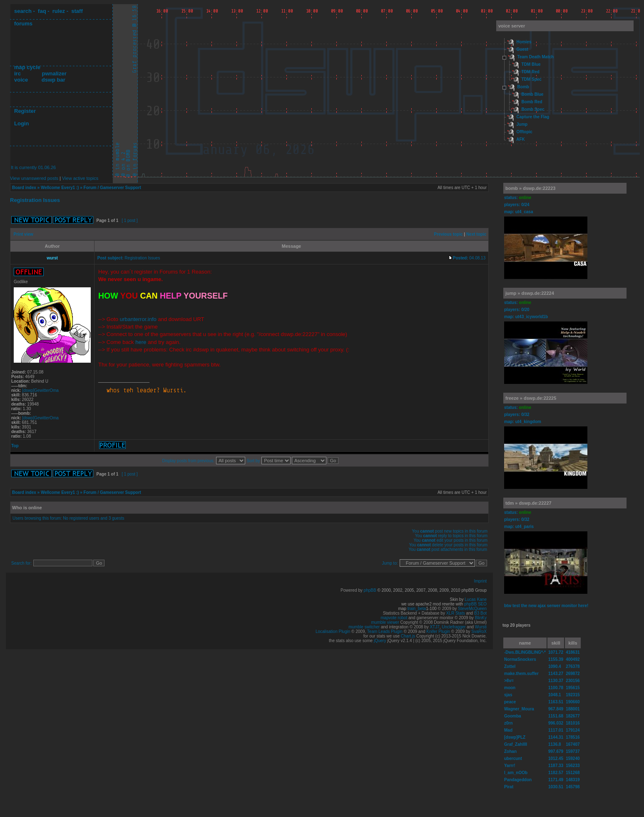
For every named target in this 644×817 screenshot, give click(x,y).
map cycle (27, 67)
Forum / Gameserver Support (112, 188)
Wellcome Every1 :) (60, 188)
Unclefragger (454, 627)
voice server (512, 26)
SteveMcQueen (472, 609)
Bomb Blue (533, 94)
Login (21, 123)
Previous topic (449, 234)
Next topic (476, 234)
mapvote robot (394, 618)
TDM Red (531, 72)
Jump (522, 124)
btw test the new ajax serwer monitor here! (546, 606)
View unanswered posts (34, 178)
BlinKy (481, 618)
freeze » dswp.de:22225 (531, 398)
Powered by (352, 590)
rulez (59, 11)
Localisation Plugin (333, 631)
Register (25, 111)
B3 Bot (480, 613)
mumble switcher (364, 627)
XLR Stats (456, 613)
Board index (24, 188)
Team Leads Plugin (385, 631)
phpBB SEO (475, 604)
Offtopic (525, 132)
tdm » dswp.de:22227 (528, 503)
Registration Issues (35, 200)
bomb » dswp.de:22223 (530, 188)
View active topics (80, 178)
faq (42, 11)
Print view (24, 234)
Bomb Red (532, 102)
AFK (521, 139)
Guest (522, 49)
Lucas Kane (476, 599)
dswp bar (53, 80)
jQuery (380, 641)
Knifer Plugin (438, 631)
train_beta (417, 609)
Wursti (481, 627)
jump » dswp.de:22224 (530, 293)
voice (21, 80)
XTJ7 (434, 627)
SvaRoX (479, 631)
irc (17, 73)
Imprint (480, 581)
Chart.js (408, 636)
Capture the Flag (533, 117)
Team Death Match (536, 57)
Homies (524, 42)
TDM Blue (531, 64)
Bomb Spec (533, 109)
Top (15, 446)
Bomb (523, 87)
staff (77, 11)
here (141, 342)
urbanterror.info (138, 319)
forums (23, 24)
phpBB (370, 590)
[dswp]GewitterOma (40, 390)
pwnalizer (54, 73)
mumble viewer (385, 622)
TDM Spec (532, 79)
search (23, 11)
